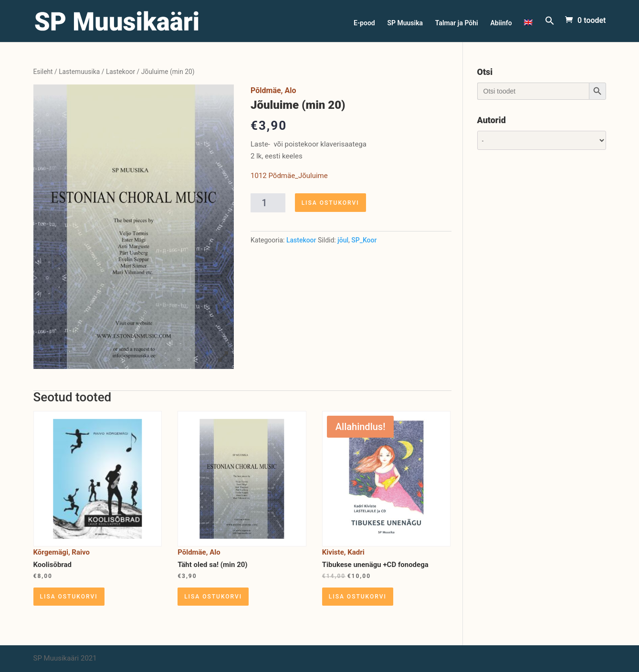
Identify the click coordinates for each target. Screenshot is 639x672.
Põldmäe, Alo (273, 90)
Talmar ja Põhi (457, 23)
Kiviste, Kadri (343, 552)
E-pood (364, 23)
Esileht (43, 72)
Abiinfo (501, 23)
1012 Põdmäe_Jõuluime (289, 176)
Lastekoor (120, 72)
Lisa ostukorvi (330, 203)
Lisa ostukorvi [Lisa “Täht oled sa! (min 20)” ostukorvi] (213, 597)
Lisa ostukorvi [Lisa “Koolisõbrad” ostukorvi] (69, 597)
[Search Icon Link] (550, 29)
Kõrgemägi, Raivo (62, 552)
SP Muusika (405, 23)
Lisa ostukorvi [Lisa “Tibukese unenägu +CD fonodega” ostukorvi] (358, 597)
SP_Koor (364, 240)
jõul (343, 240)
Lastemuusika (79, 72)
